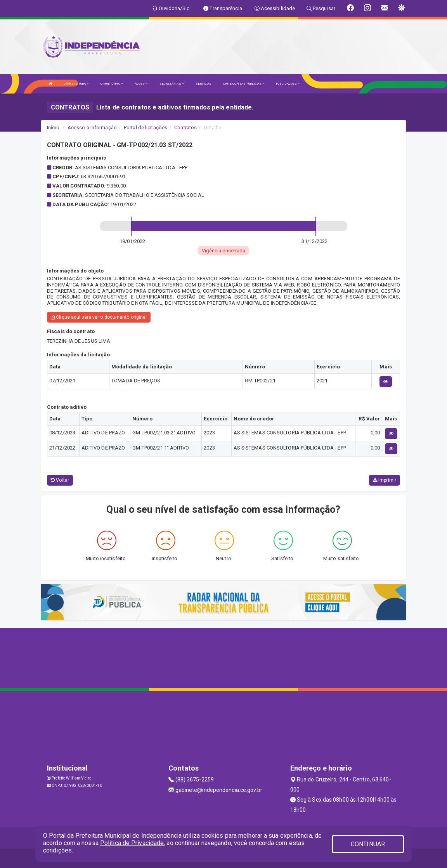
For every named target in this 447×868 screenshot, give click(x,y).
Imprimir (385, 480)
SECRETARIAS (172, 84)
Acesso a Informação (92, 128)
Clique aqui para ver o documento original (99, 317)
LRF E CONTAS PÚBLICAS (244, 84)
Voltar (60, 480)
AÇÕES (141, 84)
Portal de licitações (146, 128)
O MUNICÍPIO (112, 84)
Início (53, 128)
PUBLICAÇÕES (288, 84)
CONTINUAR (368, 844)
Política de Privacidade (132, 843)
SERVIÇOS (204, 84)
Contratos (185, 128)
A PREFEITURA (76, 84)
